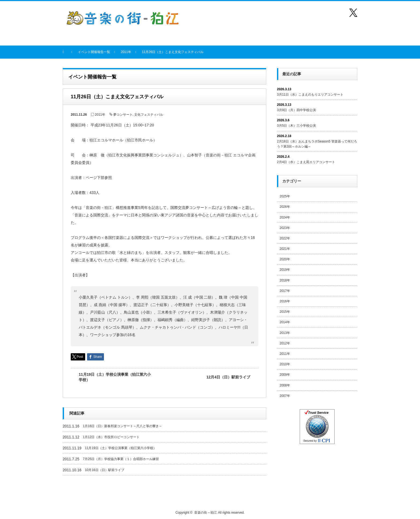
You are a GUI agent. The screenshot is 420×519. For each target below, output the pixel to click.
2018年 (285, 280)
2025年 (285, 196)
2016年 (285, 301)
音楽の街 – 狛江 (206, 513)
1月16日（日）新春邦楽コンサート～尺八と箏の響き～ (122, 426)
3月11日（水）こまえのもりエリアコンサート (310, 95)
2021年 (285, 249)
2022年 (285, 238)
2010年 (285, 364)
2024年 (285, 217)
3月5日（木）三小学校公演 (296, 126)
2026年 (285, 207)
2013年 (285, 333)
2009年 (285, 375)
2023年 (285, 228)
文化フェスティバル (149, 115)
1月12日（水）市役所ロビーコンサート (111, 437)
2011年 (100, 115)
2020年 (285, 259)
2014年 (285, 322)
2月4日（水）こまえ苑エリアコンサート (306, 162)
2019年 (285, 270)
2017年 (285, 291)
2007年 (285, 396)
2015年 (285, 312)
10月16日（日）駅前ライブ (105, 470)
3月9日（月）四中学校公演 (296, 110)
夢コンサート (123, 115)
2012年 (285, 343)
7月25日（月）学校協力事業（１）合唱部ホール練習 (121, 459)
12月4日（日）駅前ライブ (228, 377)
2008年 (285, 385)
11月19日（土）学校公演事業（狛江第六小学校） (115, 377)
